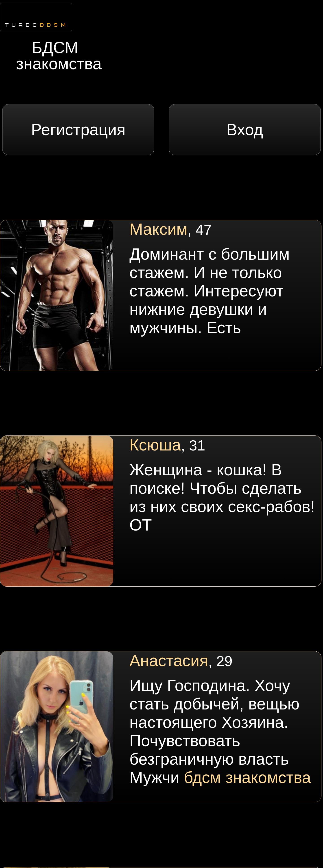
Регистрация (78, 130)
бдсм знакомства (248, 777)
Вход (245, 130)
